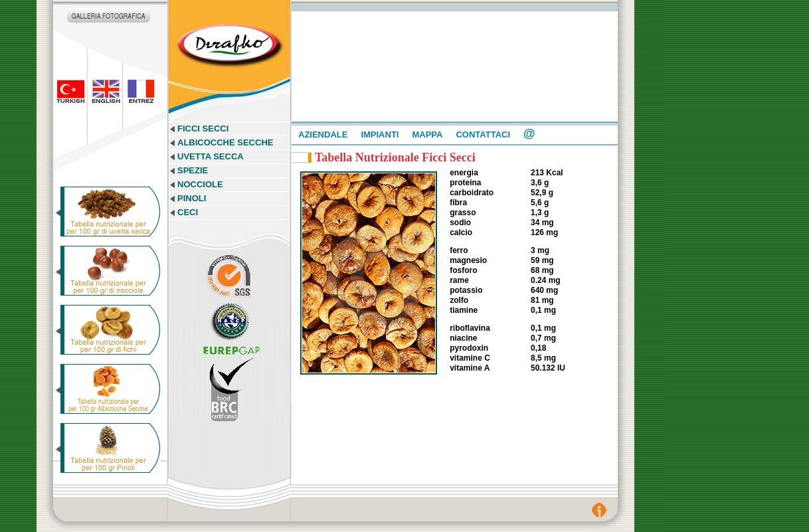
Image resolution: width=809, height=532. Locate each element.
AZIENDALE (323, 134)
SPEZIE (193, 170)
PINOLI (192, 198)
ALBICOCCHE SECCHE (225, 142)
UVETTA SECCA (211, 156)
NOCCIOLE (200, 184)
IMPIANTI (380, 134)
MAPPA (427, 134)
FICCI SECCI (203, 129)
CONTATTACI (483, 134)
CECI (188, 212)
